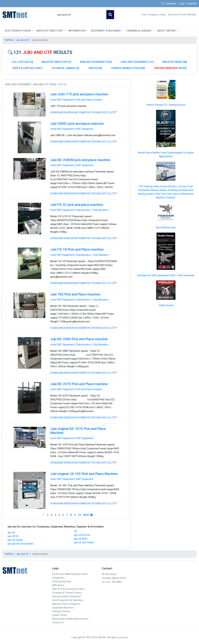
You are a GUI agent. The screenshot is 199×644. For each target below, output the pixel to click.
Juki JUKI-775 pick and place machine (79, 94)
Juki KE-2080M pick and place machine (80, 160)
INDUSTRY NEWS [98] (175, 62)
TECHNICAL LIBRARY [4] (65, 68)
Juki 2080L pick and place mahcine (77, 124)
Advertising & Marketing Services (70, 619)
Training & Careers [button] (139, 31)
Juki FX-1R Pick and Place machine (77, 249)
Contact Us (58, 622)
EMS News (58, 585)
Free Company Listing (153, 15)
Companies (58, 578)
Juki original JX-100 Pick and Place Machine (84, 474)
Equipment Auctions (63, 608)
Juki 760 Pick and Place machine (75, 294)
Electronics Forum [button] (18, 31)
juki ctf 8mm (81, 539)
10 (79, 515)
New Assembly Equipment (66, 596)
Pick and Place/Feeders (89, 100)
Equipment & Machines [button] (106, 31)
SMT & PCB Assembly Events (68, 589)
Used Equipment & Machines (68, 600)
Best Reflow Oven (166, 228)
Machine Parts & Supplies (66, 604)
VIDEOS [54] (95, 68)
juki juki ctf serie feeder (21, 544)
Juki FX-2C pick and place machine (77, 205)
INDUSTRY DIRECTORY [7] (56, 62)
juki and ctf (23, 40)
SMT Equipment (84, 129)
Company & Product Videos (67, 593)
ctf (76, 531)
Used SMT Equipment (62, 100)
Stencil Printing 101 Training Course (166, 105)
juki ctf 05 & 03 (82, 535)
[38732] (170, 68)
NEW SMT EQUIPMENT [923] (96, 62)
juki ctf (11, 533)
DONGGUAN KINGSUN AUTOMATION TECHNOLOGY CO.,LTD (83, 112)
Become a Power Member (182, 15)
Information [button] (77, 31)
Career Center (60, 615)
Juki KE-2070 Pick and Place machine (79, 384)
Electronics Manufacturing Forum (70, 574)
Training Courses (61, 611)
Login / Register (188, 3)
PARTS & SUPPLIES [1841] (27, 68)
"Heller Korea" (166, 305)
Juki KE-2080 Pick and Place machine (79, 339)
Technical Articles (62, 581)
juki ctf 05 (13, 536)
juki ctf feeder (15, 540)
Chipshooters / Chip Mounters (92, 210)
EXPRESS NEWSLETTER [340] (128, 68)
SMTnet (9, 40)
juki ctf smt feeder (84, 542)
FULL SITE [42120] (23, 62)
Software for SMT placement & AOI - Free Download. (166, 275)
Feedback (169, 3)
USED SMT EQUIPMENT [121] (137, 62)
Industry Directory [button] (50, 31)
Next (88, 515)
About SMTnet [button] (167, 31)
